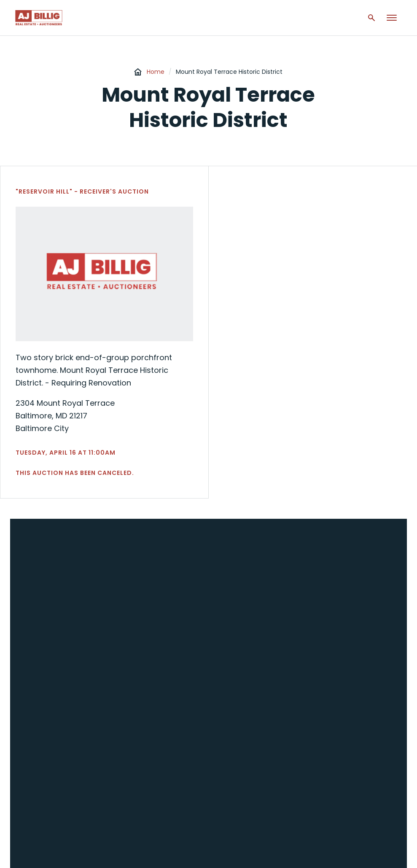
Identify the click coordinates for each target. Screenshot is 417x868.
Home (156, 72)
